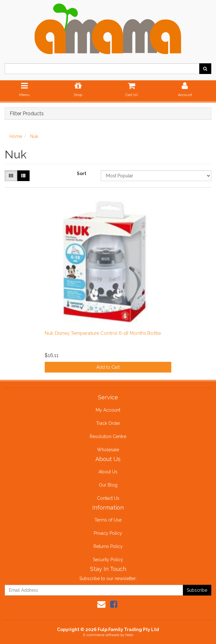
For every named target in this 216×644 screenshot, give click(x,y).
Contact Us (108, 498)
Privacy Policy (108, 533)
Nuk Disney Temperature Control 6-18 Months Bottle (103, 333)
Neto (129, 635)
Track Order (108, 423)
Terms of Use (108, 520)
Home (16, 136)
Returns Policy (108, 546)
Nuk (34, 136)
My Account (108, 410)
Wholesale (108, 450)
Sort (82, 174)
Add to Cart (108, 367)
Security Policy (108, 560)
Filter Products (27, 114)
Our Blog (108, 485)
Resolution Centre (108, 436)
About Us (108, 472)
